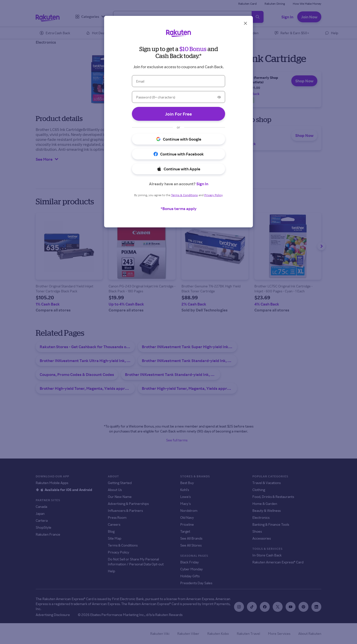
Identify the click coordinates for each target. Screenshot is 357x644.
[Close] (245, 23)
